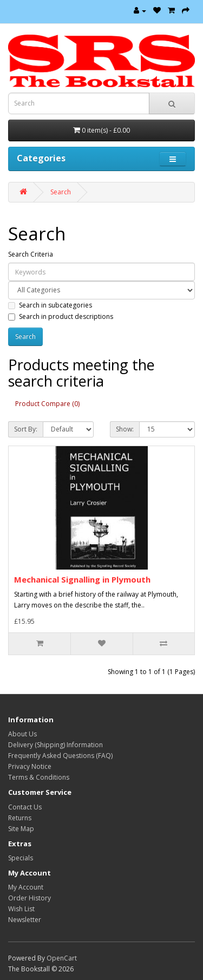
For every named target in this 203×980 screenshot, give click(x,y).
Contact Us (25, 807)
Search (61, 192)
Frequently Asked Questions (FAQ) (60, 756)
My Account (26, 887)
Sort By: (26, 429)
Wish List (21, 909)
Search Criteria (31, 254)
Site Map (21, 829)
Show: (125, 429)
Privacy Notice (30, 766)
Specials (21, 858)
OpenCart (62, 958)
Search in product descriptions (61, 316)
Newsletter (25, 920)
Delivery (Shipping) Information (55, 745)
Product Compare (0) (47, 404)
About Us (22, 734)
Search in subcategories (50, 305)
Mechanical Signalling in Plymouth (82, 579)
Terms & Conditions (39, 777)
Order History (30, 898)
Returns (20, 818)
